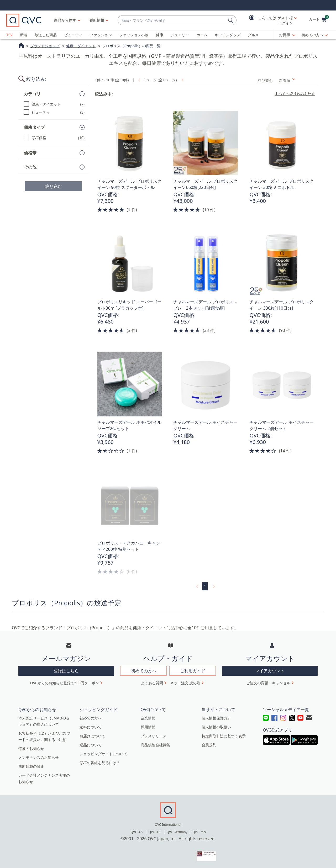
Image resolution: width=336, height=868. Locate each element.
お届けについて (92, 736)
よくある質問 (152, 683)
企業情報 (148, 718)
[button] (269, 20)
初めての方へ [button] (144, 671)
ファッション (101, 35)
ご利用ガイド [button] (193, 671)
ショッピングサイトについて (103, 754)
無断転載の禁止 (31, 766)
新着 (24, 35)
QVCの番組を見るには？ (100, 763)
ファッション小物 (134, 35)
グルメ (253, 35)
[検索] (231, 20)
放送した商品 (46, 35)
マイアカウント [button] (270, 671)
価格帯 (30, 153)
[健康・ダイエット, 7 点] (54, 104)
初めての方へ (312, 35)
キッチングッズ (228, 35)
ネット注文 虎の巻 (185, 683)
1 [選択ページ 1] (205, 586)
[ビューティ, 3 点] (54, 112)
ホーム (202, 35)
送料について (91, 727)
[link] (139, 80)
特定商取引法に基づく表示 (224, 736)
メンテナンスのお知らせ (39, 757)
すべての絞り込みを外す (295, 94)
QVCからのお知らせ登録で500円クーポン (65, 683)
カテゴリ (32, 94)
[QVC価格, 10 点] (54, 138)
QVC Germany (177, 832)
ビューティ (73, 35)
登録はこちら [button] (66, 671)
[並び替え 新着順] (297, 80)
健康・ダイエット (81, 46)
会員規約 (209, 745)
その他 (30, 167)
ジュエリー (180, 35)
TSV (9, 35)
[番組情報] (97, 20)
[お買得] (287, 35)
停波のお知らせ (31, 748)
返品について (91, 745)
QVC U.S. (137, 832)
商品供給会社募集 (155, 745)
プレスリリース (154, 736)
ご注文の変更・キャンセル (268, 683)
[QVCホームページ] (21, 46)
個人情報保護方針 (216, 718)
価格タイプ (34, 127)
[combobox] (172, 20)
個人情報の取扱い (216, 727)
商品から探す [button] (65, 20)
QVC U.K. (155, 832)
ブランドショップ (45, 46)
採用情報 (148, 727)
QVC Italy (199, 832)
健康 (160, 35)
